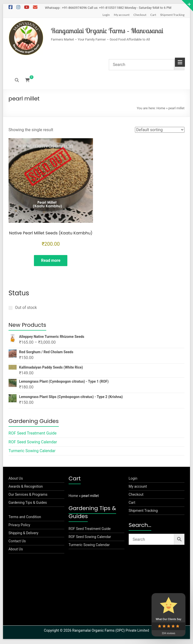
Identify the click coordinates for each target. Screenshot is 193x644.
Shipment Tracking (172, 15)
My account (122, 15)
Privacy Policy (19, 526)
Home (161, 108)
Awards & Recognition (26, 488)
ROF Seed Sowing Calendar (33, 443)
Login (106, 15)
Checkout (140, 15)
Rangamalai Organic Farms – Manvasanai (107, 31)
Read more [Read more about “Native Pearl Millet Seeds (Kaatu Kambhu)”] (51, 261)
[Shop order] (160, 130)
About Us (16, 480)
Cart (153, 15)
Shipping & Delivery (23, 534)
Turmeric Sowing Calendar (32, 452)
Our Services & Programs (28, 496)
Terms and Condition (25, 518)
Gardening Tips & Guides (28, 504)
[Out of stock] (11, 309)
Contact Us (17, 542)
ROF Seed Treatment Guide (33, 434)
